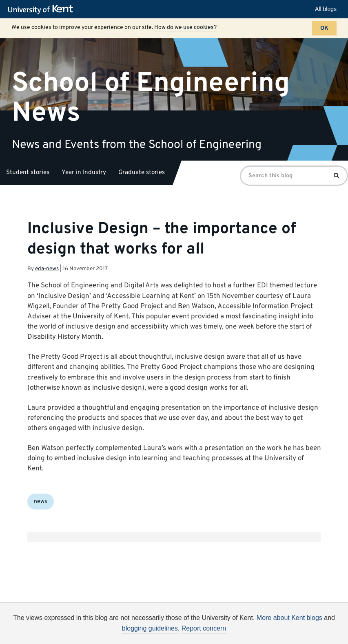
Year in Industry (84, 173)
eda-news (47, 269)
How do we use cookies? (185, 28)
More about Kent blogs (289, 618)
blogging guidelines (150, 628)
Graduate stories (142, 173)
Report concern (204, 628)
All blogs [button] (326, 9)
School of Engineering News (151, 98)
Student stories (28, 173)
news (41, 502)
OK (324, 28)
